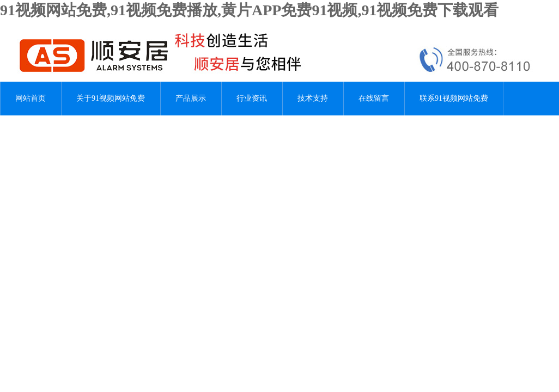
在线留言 (374, 98)
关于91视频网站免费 (111, 98)
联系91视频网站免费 (454, 98)
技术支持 (313, 98)
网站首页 (31, 98)
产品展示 (191, 98)
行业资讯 (252, 98)
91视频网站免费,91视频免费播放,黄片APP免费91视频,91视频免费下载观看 (249, 10)
